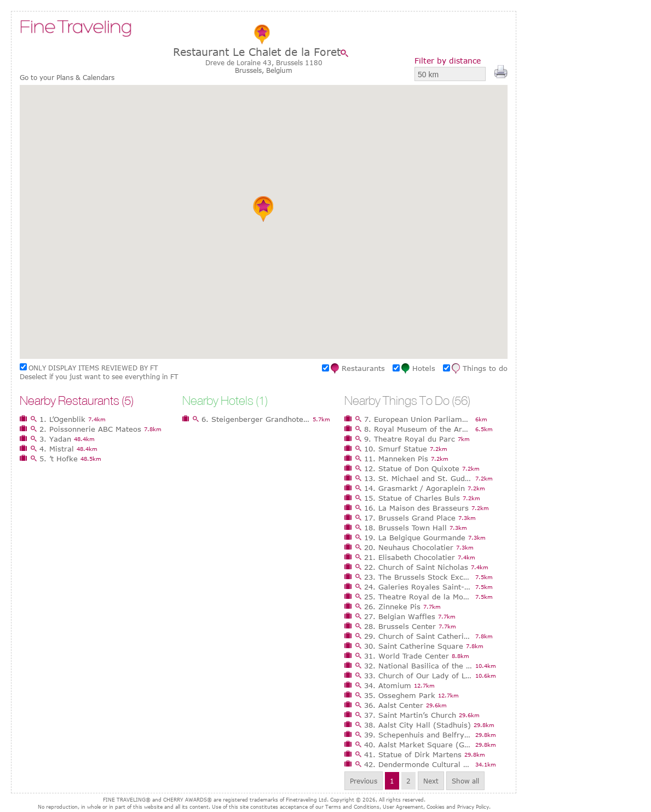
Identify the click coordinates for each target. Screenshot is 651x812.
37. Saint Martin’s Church (410, 715)
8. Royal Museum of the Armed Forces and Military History (418, 429)
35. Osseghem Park (400, 695)
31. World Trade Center (407, 656)
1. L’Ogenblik (62, 419)
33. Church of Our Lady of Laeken (418, 676)
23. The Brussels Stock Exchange (418, 577)
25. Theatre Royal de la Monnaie (418, 597)
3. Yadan (55, 439)
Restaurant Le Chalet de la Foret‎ (257, 52)
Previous (364, 781)
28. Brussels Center (400, 626)
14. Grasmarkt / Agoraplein (414, 488)
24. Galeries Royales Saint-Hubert (418, 587)
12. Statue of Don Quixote (412, 468)
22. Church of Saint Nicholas (416, 567)
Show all (465, 781)
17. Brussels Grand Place (410, 518)
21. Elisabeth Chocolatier (410, 557)
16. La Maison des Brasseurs (416, 508)
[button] (264, 209)
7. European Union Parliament (418, 419)
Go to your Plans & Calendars (67, 78)
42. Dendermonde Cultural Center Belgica (418, 764)
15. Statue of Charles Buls (412, 498)
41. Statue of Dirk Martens (413, 754)
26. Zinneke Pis (392, 607)
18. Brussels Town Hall (405, 528)
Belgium (279, 70)
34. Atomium (388, 685)
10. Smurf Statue (396, 449)
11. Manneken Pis (396, 459)
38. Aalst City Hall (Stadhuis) (417, 725)
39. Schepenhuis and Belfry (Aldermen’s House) (418, 735)
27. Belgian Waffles (400, 616)
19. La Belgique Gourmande (415, 537)
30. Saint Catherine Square (414, 646)
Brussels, (250, 70)
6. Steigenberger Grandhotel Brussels (256, 419)
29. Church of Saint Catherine (418, 636)
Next (431, 781)
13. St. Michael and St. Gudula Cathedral (418, 478)
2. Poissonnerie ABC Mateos (90, 429)
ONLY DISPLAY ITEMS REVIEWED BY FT (93, 368)
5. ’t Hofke (59, 459)
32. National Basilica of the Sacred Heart (418, 666)
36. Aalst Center (394, 705)
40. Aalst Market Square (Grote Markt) (418, 745)
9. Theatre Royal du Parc (410, 439)
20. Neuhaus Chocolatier (409, 547)
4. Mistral (57, 449)
